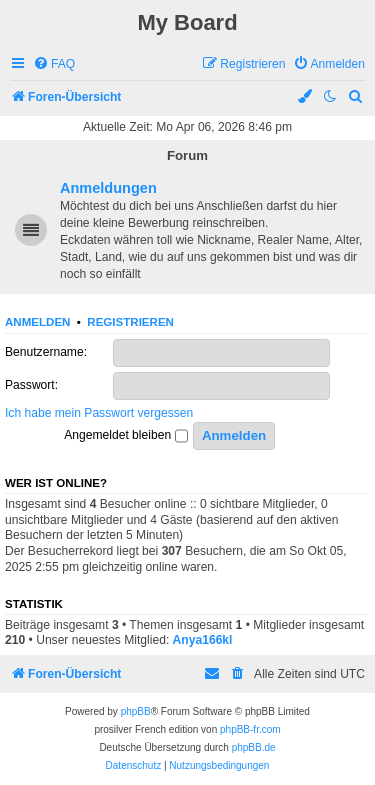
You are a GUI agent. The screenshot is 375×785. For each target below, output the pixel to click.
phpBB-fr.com (250, 729)
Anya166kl (203, 640)
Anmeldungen (108, 188)
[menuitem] (54, 64)
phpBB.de (254, 747)
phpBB (136, 711)
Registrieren (130, 322)
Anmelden (37, 322)
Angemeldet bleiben (125, 436)
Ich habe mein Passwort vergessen (99, 413)
